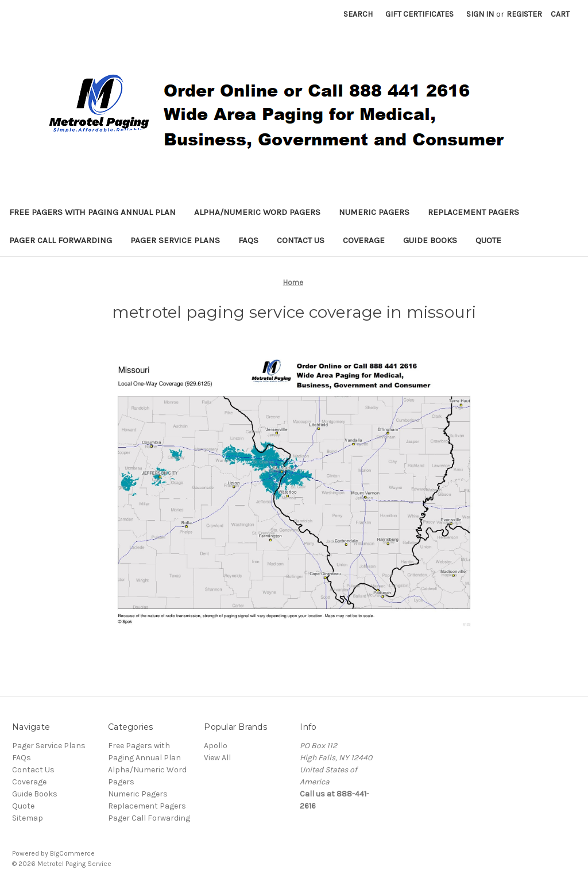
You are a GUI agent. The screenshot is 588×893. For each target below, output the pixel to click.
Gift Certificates (419, 14)
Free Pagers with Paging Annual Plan (92, 212)
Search (358, 14)
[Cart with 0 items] (560, 14)
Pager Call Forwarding (61, 240)
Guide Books (430, 240)
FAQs (248, 240)
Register (524, 14)
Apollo (216, 746)
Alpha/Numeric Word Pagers (257, 212)
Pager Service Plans (175, 240)
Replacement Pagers (473, 212)
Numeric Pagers (374, 212)
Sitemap (28, 818)
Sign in (480, 14)
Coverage (364, 240)
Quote (488, 240)
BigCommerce (72, 853)
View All (217, 758)
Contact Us (301, 240)
